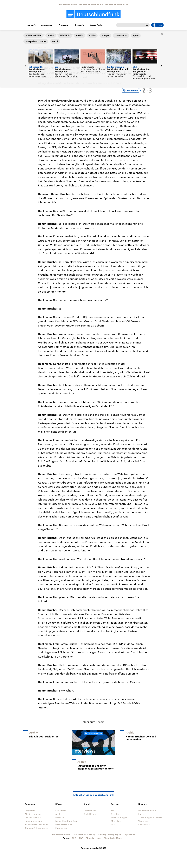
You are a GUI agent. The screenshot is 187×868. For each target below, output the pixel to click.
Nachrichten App (64, 825)
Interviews (40, 35)
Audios (59, 814)
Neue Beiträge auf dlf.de (37, 825)
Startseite (28, 35)
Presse (141, 814)
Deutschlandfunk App (66, 821)
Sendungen (47, 25)
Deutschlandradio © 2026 (94, 848)
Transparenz (144, 821)
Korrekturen (144, 825)
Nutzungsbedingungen (109, 835)
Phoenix (90, 838)
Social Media (90, 814)
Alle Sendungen (33, 814)
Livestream (61, 811)
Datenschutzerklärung (84, 835)
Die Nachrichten (33, 818)
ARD (74, 838)
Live (157, 25)
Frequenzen (61, 828)
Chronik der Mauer (113, 838)
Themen (30, 25)
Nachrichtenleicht (34, 821)
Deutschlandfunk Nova (117, 5)
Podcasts (80, 25)
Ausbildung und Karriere (150, 818)
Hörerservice (90, 811)
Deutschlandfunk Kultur (91, 5)
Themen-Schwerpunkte (36, 828)
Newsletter (116, 814)
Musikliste (116, 821)
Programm (64, 25)
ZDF (81, 838)
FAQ (113, 811)
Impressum (129, 835)
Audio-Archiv (97, 25)
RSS (113, 825)
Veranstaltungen (119, 818)
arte (99, 838)
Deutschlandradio (68, 5)
